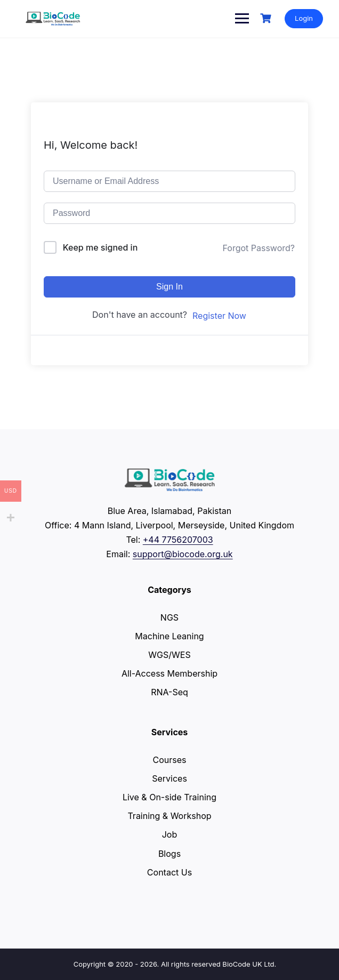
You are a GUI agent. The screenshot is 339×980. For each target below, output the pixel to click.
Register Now (219, 316)
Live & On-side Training (170, 797)
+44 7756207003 (178, 540)
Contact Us (170, 872)
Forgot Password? (259, 248)
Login (304, 18)
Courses (170, 760)
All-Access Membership (170, 673)
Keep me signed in (100, 247)
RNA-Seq (170, 692)
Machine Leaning (169, 636)
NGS (170, 617)
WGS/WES (169, 655)
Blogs (170, 854)
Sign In (170, 287)
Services (170, 778)
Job (170, 834)
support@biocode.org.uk (183, 554)
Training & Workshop (169, 816)
